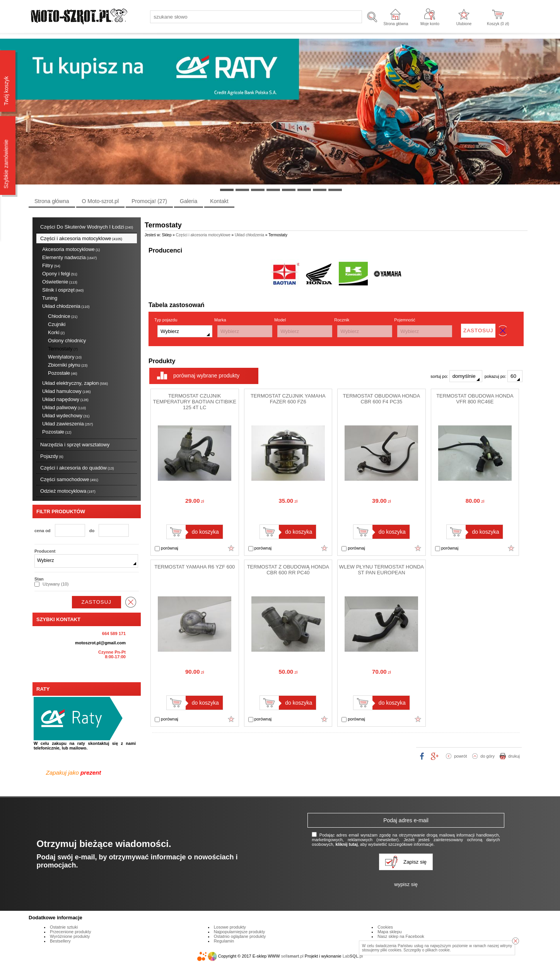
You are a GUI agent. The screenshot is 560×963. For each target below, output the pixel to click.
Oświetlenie (60, 282)
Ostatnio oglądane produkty (240, 936)
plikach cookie (438, 950)
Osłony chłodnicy (67, 341)
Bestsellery (60, 941)
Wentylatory (65, 357)
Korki (56, 332)
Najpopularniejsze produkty (240, 932)
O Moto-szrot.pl (101, 201)
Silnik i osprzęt (63, 290)
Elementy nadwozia (69, 257)
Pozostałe (63, 373)
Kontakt (219, 201)
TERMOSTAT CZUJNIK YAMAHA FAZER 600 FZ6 (288, 399)
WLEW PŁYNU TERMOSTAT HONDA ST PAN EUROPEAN (382, 570)
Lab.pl (353, 956)
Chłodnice (63, 316)
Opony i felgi (60, 274)
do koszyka (205, 532)
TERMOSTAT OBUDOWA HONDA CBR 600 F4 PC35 (382, 399)
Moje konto (430, 24)
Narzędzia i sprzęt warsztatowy (75, 445)
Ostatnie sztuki (64, 927)
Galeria (189, 201)
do (92, 531)
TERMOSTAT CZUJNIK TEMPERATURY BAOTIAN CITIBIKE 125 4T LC (195, 402)
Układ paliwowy (64, 407)
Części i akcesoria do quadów (77, 468)
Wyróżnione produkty (70, 936)
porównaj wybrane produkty (206, 376)
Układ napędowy (65, 399)
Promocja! (149, 201)
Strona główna (396, 24)
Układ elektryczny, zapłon (75, 383)
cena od (43, 531)
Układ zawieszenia (67, 424)
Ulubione (464, 24)
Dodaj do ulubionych (231, 548)
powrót (460, 756)
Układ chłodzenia (66, 306)
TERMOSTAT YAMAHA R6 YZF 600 (195, 567)
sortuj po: (456, 376)
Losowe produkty (230, 927)
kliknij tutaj (346, 844)
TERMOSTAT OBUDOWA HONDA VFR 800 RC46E (475, 399)
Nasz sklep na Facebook (401, 936)
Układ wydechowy (66, 416)
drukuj (514, 756)
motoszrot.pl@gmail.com (100, 643)
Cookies (385, 927)
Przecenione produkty (70, 932)
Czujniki (57, 324)
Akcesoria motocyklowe (71, 249)
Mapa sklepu (389, 932)
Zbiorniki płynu (68, 365)
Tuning (50, 298)
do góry (487, 756)
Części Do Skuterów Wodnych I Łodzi (87, 227)
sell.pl (292, 956)
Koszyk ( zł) (498, 24)
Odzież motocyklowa (68, 491)
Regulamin (224, 941)
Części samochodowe (69, 479)
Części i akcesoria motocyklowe (81, 238)
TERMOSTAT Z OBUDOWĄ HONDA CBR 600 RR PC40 (288, 570)
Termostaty (63, 349)
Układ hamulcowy (66, 391)
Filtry (51, 266)
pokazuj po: (504, 376)
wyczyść (131, 602)
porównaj (166, 548)
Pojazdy (52, 456)
